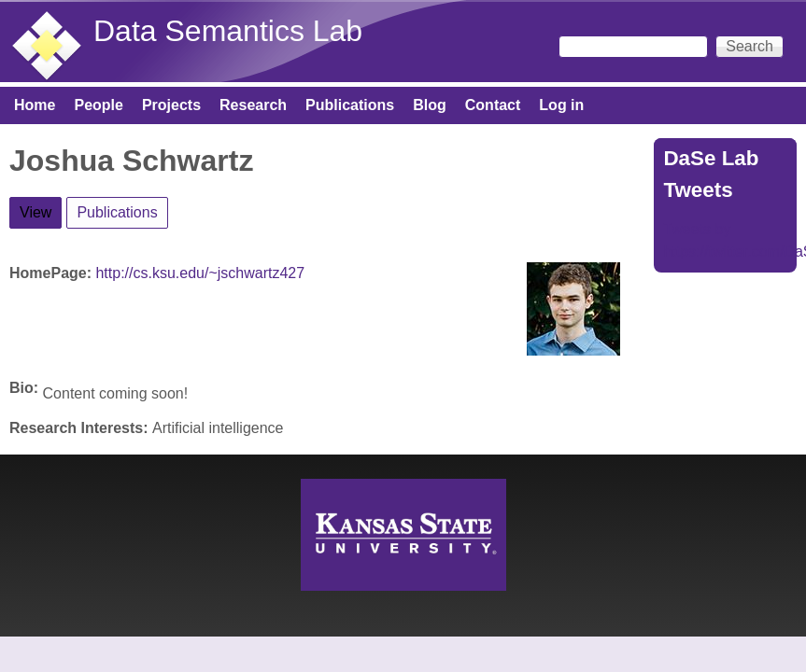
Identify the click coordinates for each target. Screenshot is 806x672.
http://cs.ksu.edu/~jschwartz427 (200, 273)
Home (35, 105)
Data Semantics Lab (228, 31)
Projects (171, 105)
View (41, 209)
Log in (561, 105)
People (98, 105)
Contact (493, 105)
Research (253, 105)
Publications (350, 105)
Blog (430, 105)
